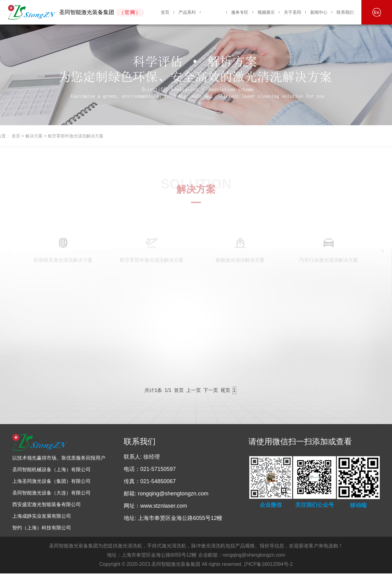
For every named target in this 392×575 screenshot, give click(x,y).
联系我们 (345, 12)
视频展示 (266, 12)
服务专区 (240, 12)
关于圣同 (292, 12)
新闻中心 (319, 12)
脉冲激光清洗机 (208, 547)
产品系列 (187, 12)
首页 (165, 12)
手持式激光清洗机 (167, 547)
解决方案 (213, 12)
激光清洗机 (130, 547)
